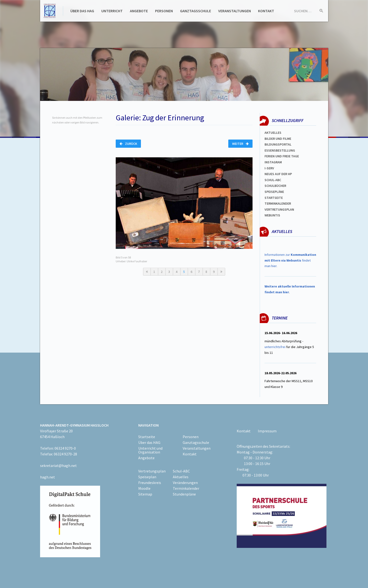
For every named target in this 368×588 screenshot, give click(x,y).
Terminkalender (278, 203)
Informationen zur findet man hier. (290, 260)
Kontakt (266, 11)
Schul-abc (273, 180)
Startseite (274, 198)
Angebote (139, 11)
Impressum (267, 431)
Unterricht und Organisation (150, 450)
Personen (164, 11)
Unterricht (112, 11)
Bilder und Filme (278, 139)
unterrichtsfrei (275, 347)
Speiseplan (147, 477)
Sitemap (145, 494)
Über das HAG (82, 11)
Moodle (144, 488)
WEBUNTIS (272, 215)
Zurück (128, 144)
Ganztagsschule (196, 11)
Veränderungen (185, 483)
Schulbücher (275, 186)
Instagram (273, 162)
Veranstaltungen (235, 11)
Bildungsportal (278, 144)
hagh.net (48, 477)
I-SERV (269, 168)
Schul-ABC (181, 471)
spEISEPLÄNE (274, 192)
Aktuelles (273, 133)
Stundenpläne (184, 494)
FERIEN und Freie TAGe (282, 156)
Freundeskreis (150, 483)
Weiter (240, 144)
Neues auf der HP (278, 174)
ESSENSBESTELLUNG (280, 150)
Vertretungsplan (279, 209)
